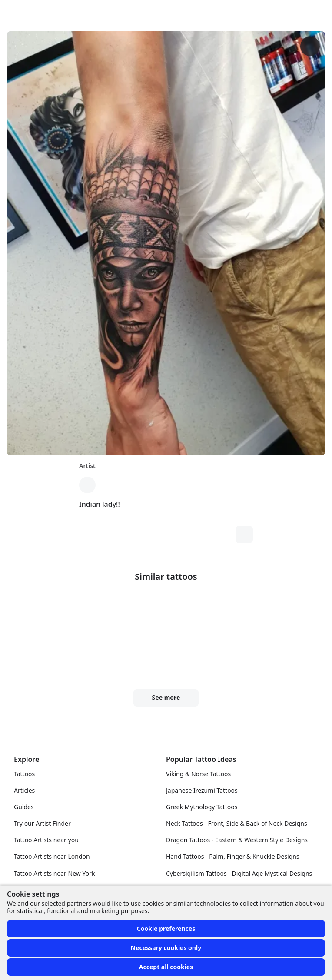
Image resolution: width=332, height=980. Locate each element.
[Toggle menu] (316, 12)
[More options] (310, 46)
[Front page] (10, 12)
